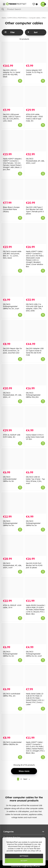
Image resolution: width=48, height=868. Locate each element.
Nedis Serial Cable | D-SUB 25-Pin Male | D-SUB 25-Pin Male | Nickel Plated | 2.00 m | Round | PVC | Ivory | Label (35, 699)
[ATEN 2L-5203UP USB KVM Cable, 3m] (13, 417)
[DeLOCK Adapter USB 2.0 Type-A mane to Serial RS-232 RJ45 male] (36, 331)
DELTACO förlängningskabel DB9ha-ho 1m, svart (34, 654)
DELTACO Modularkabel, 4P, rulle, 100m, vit (12, 395)
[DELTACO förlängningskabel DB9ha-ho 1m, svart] (36, 634)
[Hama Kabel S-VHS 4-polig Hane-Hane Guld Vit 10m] (36, 417)
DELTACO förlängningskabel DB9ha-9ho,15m (33, 395)
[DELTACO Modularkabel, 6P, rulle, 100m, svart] (36, 141)
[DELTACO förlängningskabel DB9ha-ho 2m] (13, 634)
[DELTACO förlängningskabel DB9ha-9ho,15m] (36, 375)
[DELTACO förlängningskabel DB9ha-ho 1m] (36, 503)
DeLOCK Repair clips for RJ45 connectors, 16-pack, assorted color (13, 351)
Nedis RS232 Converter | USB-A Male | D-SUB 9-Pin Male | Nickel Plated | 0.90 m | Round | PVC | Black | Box (35, 610)
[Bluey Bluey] (13, 189)
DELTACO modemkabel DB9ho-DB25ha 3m (12, 743)
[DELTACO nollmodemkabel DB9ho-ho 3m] (13, 459)
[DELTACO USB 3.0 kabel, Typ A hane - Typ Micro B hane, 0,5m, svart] (36, 459)
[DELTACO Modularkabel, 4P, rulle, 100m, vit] (13, 375)
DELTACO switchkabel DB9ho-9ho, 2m (12, 695)
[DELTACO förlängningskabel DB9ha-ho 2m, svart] (13, 286)
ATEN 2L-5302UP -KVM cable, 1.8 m (12, 606)
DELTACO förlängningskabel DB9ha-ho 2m (10, 654)
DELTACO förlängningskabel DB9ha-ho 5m (10, 523)
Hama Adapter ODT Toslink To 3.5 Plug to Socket (34, 72)
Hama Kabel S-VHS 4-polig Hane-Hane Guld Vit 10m (35, 437)
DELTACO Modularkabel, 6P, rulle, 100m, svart (35, 161)
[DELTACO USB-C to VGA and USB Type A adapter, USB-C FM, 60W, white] (36, 286)
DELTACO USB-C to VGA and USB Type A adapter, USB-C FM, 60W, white (34, 308)
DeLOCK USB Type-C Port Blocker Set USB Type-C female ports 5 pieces (35, 210)
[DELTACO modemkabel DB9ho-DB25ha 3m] (13, 724)
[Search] (24, 9)
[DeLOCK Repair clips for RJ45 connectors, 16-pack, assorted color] (13, 331)
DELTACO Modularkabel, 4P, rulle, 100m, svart (12, 565)
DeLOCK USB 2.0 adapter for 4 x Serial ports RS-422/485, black (12, 73)
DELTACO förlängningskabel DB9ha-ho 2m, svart (11, 306)
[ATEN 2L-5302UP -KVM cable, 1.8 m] (13, 587)
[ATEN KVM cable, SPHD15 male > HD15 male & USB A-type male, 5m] (36, 97)
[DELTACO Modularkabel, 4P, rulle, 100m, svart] (13, 545)
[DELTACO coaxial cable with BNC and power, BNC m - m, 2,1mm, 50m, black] (13, 234)
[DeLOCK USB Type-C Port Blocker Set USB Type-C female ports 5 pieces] (36, 189)
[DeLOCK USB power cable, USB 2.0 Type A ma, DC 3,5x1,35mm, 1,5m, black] (13, 97)
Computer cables (35, 18)
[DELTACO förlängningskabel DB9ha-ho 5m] (13, 503)
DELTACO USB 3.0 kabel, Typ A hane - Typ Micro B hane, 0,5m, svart (35, 480)
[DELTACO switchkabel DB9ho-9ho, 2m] (13, 676)
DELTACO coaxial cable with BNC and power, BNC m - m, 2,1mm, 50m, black (12, 255)
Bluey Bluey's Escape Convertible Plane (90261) (11, 209)
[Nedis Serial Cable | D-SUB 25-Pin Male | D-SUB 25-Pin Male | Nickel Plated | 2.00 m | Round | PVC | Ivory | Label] (36, 676)
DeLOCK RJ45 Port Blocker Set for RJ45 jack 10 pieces (34, 565)
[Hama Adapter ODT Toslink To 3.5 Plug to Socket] (36, 52)
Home (4, 18)
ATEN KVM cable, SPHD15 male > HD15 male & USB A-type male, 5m (34, 118)
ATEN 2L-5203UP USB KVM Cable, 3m (12, 436)
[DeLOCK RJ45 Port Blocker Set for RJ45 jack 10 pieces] (36, 545)
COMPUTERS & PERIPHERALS (17, 18)
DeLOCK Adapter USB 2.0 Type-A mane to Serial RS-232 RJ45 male (35, 352)
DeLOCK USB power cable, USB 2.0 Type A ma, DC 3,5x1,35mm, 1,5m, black (12, 118)
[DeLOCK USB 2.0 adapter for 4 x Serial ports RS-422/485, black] (13, 52)
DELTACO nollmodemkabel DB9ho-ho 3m (10, 479)
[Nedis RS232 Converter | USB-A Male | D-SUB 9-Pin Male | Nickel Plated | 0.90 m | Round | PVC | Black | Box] (36, 587)
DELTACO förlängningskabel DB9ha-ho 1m (33, 523)
